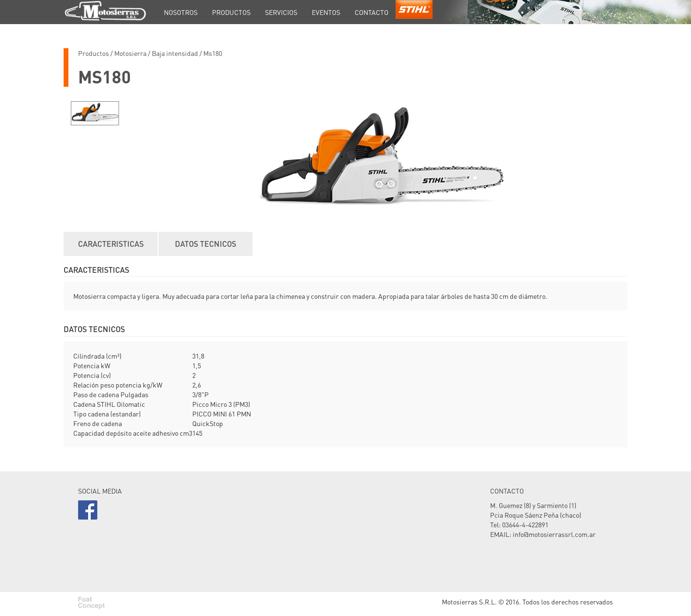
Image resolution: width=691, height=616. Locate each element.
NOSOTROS (181, 12)
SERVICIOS (281, 12)
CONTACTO (372, 12)
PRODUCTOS (231, 12)
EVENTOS (326, 12)
